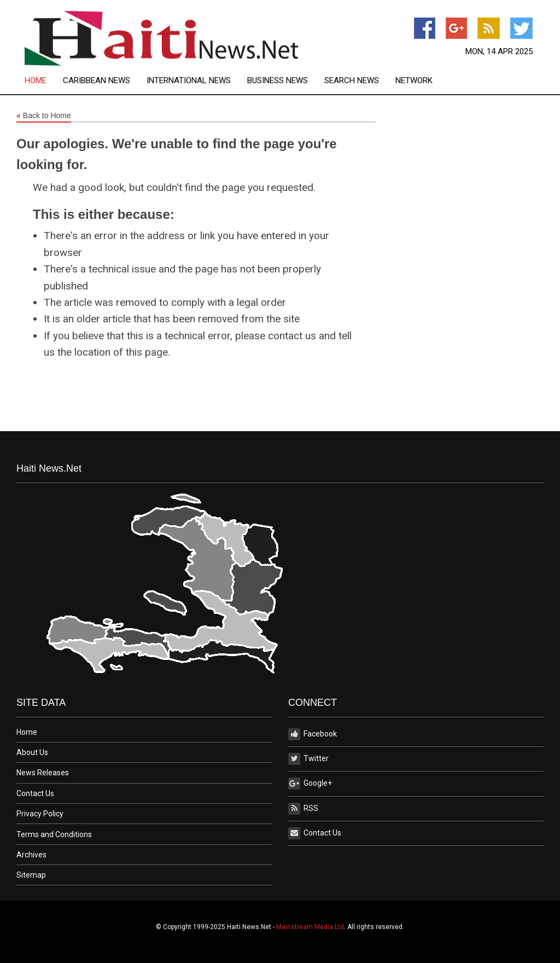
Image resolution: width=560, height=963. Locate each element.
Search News (352, 81)
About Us (32, 752)
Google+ (310, 784)
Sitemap (31, 875)
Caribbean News (97, 81)
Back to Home (44, 116)
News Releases (43, 773)
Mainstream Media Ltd (310, 927)
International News (189, 81)
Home (36, 81)
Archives (31, 855)
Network (414, 81)
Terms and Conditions (54, 834)
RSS (303, 809)
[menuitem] (44, 81)
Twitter (308, 759)
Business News (278, 81)
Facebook (313, 734)
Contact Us (35, 793)
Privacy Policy (40, 814)
